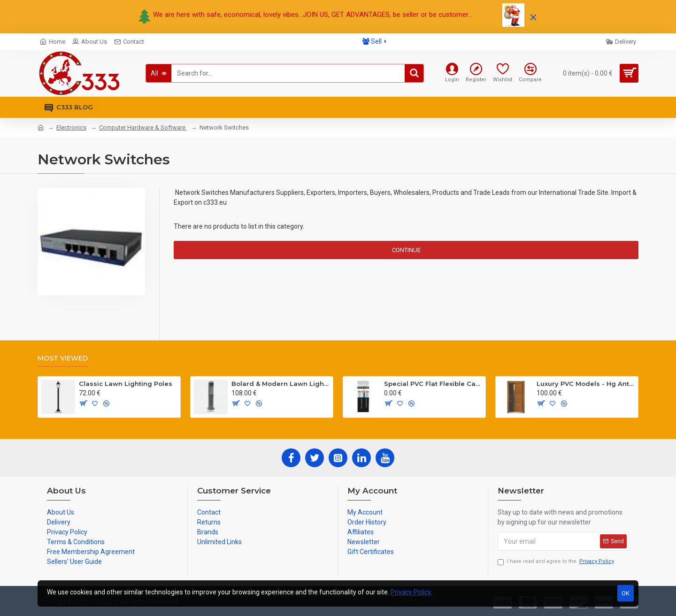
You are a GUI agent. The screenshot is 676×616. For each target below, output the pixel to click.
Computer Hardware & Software (143, 127)
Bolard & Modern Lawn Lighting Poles (280, 384)
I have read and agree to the (557, 562)
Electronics (71, 127)
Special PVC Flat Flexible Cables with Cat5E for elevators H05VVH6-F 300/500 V (433, 384)
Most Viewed (63, 358)
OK (626, 593)
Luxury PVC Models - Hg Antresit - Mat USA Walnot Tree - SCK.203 (586, 384)
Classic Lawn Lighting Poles (126, 384)
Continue (406, 250)
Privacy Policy (411, 592)
